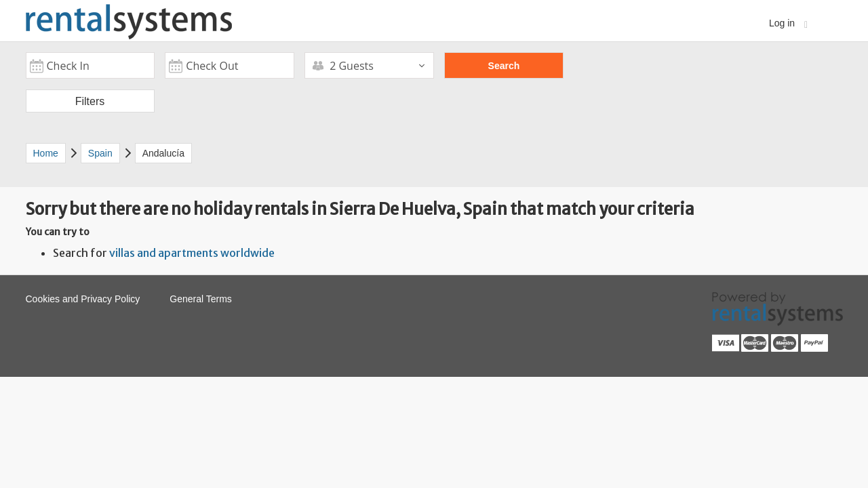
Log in (788, 24)
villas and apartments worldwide (192, 253)
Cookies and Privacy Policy (83, 299)
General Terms (201, 299)
